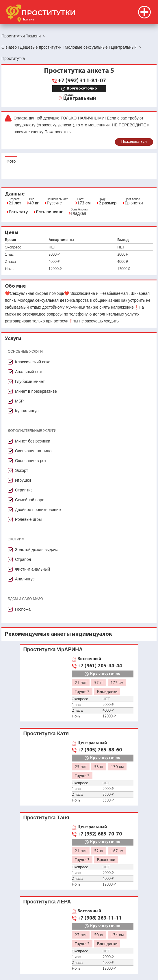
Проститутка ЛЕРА (47, 902)
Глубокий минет (30, 381)
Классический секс (33, 362)
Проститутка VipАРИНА (53, 649)
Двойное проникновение (38, 510)
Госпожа (23, 609)
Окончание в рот (31, 461)
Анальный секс (29, 372)
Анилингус (25, 579)
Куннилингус (27, 411)
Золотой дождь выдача (37, 550)
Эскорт (22, 470)
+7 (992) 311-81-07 (82, 81)
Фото (11, 161)
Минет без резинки (33, 441)
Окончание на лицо (33, 451)
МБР (19, 401)
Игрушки (23, 480)
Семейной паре (30, 500)
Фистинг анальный (32, 569)
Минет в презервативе (36, 391)
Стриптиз (24, 490)
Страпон (23, 559)
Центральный (80, 98)
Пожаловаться (134, 142)
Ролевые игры (28, 519)
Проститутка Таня (46, 817)
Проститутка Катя (46, 733)
